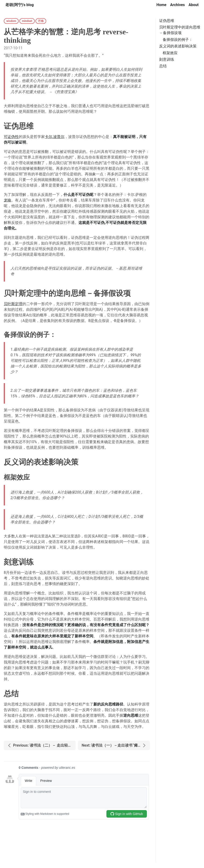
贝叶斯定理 (13, 304)
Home (161, 5)
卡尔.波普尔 (55, 137)
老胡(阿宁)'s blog (19, 5)
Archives (178, 5)
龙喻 (7, 200)
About (194, 5)
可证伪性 (11, 137)
